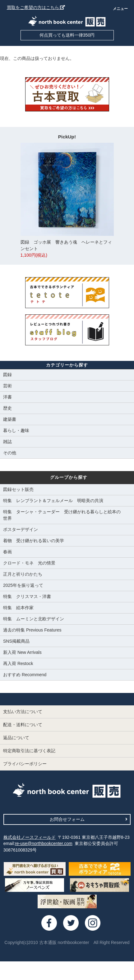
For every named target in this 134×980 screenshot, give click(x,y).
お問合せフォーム (89, 819)
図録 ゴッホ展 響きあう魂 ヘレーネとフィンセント (67, 201)
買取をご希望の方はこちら (36, 7)
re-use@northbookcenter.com (44, 843)
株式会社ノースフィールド (30, 837)
